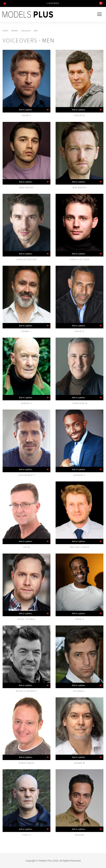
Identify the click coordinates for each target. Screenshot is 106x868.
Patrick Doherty (26, 691)
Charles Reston (26, 259)
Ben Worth (79, 187)
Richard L (80, 691)
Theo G (26, 835)
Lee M (27, 547)
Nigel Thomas (27, 619)
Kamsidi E (80, 475)
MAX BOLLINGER (80, 547)
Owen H (79, 619)
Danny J (26, 331)
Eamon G (27, 403)
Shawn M (80, 763)
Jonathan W (79, 403)
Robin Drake (27, 763)
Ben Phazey (26, 187)
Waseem (80, 835)
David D (79, 331)
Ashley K (80, 115)
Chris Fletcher (79, 259)
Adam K (26, 115)
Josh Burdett (26, 475)
